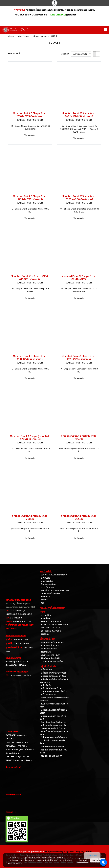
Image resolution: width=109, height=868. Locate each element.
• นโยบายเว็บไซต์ (46, 581)
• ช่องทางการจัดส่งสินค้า (50, 655)
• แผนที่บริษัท (45, 597)
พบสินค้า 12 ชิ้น (14, 54)
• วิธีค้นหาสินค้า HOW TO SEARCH (54, 625)
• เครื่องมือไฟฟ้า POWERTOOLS (53, 673)
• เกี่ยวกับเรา (45, 578)
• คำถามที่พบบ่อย (47, 587)
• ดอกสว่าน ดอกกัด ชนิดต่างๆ (52, 747)
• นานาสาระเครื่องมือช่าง (50, 594)
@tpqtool (71, 15)
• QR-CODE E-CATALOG (50, 631)
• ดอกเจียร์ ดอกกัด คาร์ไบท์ (51, 756)
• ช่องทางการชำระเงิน (48, 649)
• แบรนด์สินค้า (45, 618)
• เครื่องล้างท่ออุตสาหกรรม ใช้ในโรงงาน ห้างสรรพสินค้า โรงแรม (53, 727)
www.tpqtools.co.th (24, 760)
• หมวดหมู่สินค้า (46, 615)
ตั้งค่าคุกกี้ (83, 860)
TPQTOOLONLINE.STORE (17, 742)
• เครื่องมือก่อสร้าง (48, 695)
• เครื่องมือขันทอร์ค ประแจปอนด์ (53, 676)
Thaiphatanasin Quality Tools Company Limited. (69, 851)
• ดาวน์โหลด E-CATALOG (50, 628)
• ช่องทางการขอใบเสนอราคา (52, 643)
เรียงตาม (66, 54)
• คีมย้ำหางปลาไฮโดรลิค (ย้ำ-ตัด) (53, 691)
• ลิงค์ (42, 603)
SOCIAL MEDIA (12, 732)
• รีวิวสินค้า (44, 634)
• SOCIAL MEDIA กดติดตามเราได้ (53, 575)
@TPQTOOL (24, 757)
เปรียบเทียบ (31, 136)
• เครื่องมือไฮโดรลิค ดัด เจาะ (51, 688)
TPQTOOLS (22, 735)
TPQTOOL (22, 746)
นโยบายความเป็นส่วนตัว (64, 860)
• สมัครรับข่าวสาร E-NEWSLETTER (54, 590)
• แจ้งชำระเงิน (45, 652)
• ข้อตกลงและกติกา (48, 584)
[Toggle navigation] (105, 30)
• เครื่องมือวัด (45, 685)
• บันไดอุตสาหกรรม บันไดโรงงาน (53, 737)
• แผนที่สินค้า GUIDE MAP (50, 622)
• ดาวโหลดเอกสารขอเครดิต (51, 661)
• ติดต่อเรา (44, 600)
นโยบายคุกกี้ (17, 863)
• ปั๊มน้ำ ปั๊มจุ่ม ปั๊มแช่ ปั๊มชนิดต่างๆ (53, 722)
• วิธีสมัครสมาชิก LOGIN (50, 658)
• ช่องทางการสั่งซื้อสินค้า (50, 646)
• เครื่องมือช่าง (46, 670)
